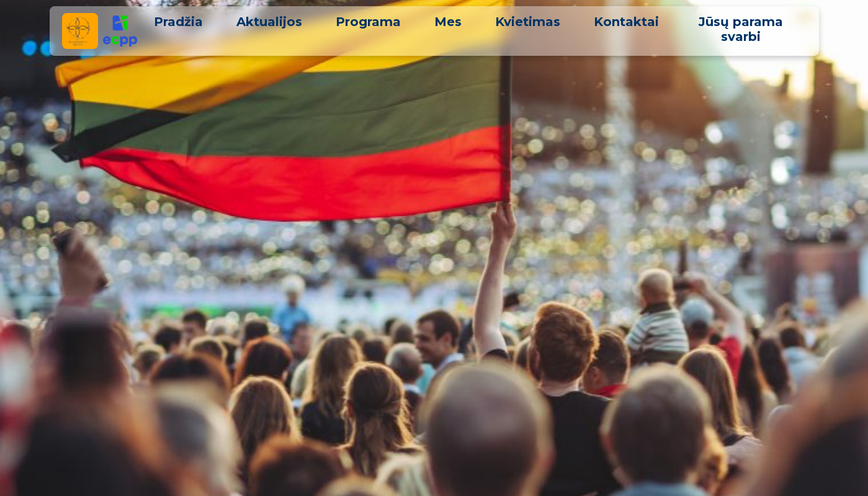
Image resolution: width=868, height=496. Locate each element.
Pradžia (178, 22)
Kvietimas (528, 22)
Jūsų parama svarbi (741, 29)
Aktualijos (269, 22)
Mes (448, 22)
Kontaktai (626, 22)
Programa (368, 22)
